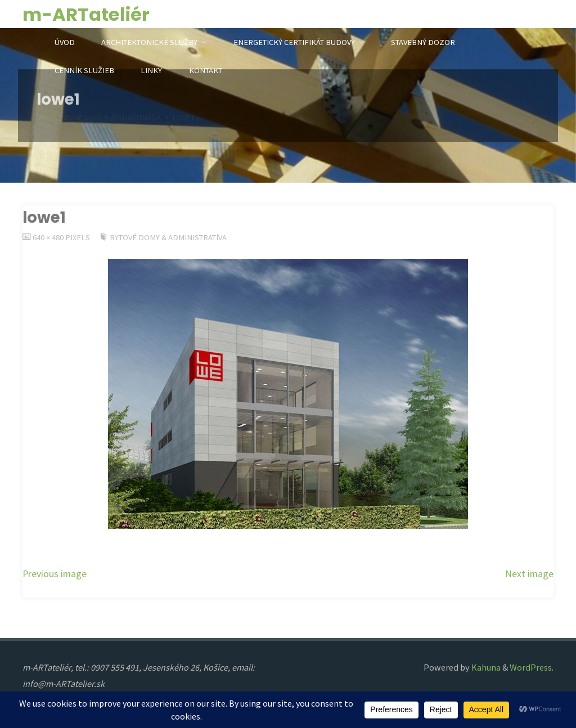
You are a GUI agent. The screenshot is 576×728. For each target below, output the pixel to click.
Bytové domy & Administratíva (168, 237)
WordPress (531, 667)
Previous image (55, 574)
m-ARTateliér (86, 14)
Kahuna (485, 667)
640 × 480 (49, 237)
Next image (529, 574)
